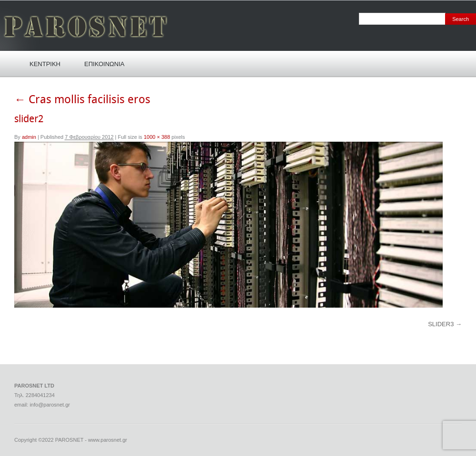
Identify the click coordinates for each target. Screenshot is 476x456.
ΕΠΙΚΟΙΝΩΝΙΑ (104, 64)
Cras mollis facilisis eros (82, 100)
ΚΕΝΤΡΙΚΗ (45, 64)
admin (29, 137)
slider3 (441, 324)
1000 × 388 (157, 137)
